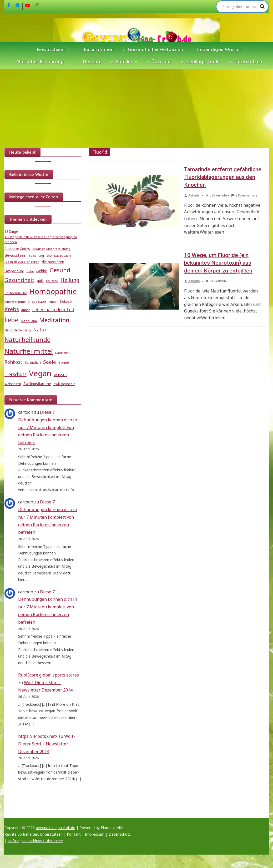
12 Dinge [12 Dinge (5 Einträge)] (11, 232)
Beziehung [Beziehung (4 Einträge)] (36, 256)
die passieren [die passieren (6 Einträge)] (53, 262)
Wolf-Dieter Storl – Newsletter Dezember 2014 (47, 744)
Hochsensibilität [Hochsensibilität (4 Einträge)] (16, 293)
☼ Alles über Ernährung (37, 61)
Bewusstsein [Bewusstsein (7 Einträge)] (15, 255)
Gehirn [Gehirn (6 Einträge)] (42, 271)
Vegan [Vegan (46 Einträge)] (40, 373)
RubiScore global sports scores (49, 675)
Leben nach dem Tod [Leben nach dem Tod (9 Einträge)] (53, 309)
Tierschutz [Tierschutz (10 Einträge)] (16, 374)
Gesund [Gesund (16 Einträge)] (60, 270)
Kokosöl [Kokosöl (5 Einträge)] (66, 302)
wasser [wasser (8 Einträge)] (60, 375)
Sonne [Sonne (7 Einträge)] (64, 362)
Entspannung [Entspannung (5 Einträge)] (14, 271)
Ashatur (194, 195)
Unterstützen (51, 834)
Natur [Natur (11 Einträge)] (40, 330)
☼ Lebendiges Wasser (216, 49)
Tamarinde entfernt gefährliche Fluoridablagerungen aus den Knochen (223, 177)
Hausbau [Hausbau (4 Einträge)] (52, 281)
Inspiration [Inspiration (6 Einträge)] (37, 301)
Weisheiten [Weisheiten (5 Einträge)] (13, 384)
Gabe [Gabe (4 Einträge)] (30, 271)
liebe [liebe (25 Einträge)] (11, 320)
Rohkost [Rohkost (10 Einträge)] (13, 362)
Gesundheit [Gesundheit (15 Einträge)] (19, 280)
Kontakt (74, 834)
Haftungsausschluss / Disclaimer (35, 841)
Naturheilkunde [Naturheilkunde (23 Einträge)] (27, 340)
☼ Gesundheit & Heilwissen (153, 49)
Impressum (95, 834)
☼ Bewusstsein (48, 49)
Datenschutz (120, 834)
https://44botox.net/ (38, 736)
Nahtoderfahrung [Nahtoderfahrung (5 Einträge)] (18, 330)
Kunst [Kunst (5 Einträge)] (26, 310)
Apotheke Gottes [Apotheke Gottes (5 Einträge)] (17, 249)
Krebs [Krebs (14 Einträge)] (12, 309)
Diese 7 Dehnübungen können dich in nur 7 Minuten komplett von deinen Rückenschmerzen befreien (48, 427)
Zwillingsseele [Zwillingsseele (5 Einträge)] (64, 384)
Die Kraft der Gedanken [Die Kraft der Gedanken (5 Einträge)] (22, 262)
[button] (67, 49)
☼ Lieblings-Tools (200, 61)
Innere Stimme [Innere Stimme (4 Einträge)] (15, 302)
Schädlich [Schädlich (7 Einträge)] (33, 362)
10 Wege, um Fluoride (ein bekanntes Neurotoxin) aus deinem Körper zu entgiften (218, 263)
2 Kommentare (244, 195)
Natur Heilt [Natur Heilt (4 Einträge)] (63, 353)
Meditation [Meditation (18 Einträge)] (54, 320)
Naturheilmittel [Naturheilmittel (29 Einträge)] (29, 351)
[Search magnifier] (262, 7)
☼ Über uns (159, 61)
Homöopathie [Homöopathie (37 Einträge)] (53, 291)
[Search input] (240, 7)
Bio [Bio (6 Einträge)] (49, 255)
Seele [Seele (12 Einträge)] (50, 362)
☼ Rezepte (90, 61)
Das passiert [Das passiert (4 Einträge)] (63, 256)
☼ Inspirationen (96, 49)
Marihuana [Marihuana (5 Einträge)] (29, 321)
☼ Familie (121, 61)
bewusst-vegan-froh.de (55, 828)
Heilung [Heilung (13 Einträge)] (70, 280)
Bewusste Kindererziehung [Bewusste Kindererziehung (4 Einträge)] (51, 249)
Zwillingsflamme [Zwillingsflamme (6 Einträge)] (37, 384)
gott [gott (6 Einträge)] (40, 281)
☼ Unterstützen (245, 61)
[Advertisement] (136, 108)
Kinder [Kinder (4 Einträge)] (53, 302)
